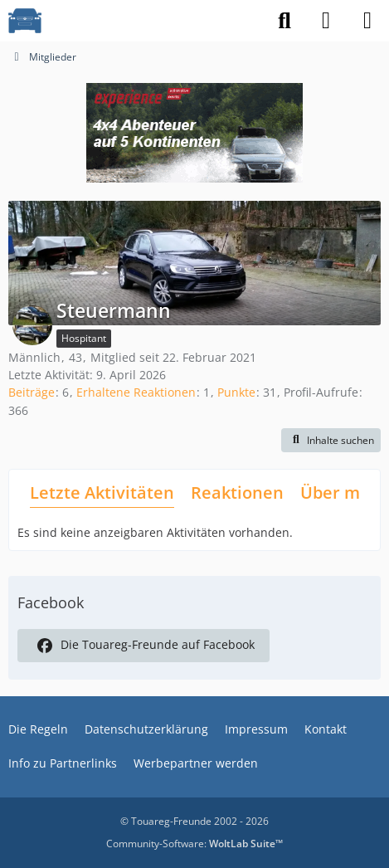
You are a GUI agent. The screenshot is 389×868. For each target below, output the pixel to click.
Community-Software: (194, 844)
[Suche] (284, 21)
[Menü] (367, 21)
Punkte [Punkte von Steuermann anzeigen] (236, 392)
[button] (331, 441)
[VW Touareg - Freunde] (25, 21)
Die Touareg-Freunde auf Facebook (143, 646)
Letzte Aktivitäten (102, 493)
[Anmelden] (326, 21)
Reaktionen (237, 493)
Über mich (342, 493)
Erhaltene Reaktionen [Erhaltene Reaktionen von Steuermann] (136, 392)
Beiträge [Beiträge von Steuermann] (32, 392)
